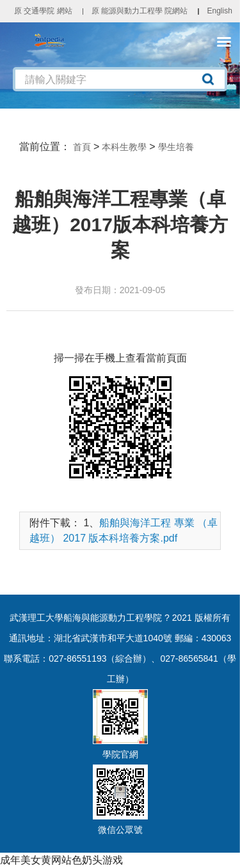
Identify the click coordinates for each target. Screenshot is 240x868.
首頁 (82, 147)
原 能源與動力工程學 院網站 (140, 11)
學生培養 (176, 147)
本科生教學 (124, 147)
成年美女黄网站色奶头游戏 (61, 860)
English (219, 11)
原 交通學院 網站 (43, 11)
